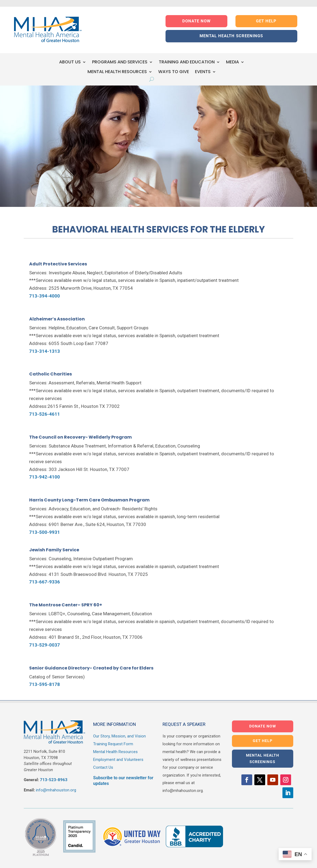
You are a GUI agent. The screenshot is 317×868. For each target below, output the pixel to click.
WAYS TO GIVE (174, 72)
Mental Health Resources (115, 752)
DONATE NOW (196, 21)
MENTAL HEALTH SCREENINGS (231, 36)
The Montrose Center (53, 605)
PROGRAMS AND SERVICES (120, 62)
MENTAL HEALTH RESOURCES (117, 72)
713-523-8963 (54, 780)
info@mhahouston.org (56, 790)
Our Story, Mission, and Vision (119, 736)
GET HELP (266, 21)
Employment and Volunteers (118, 760)
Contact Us (103, 767)
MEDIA (232, 62)
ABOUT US (70, 62)
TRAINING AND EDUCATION (187, 62)
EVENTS (203, 72)
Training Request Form (113, 744)
